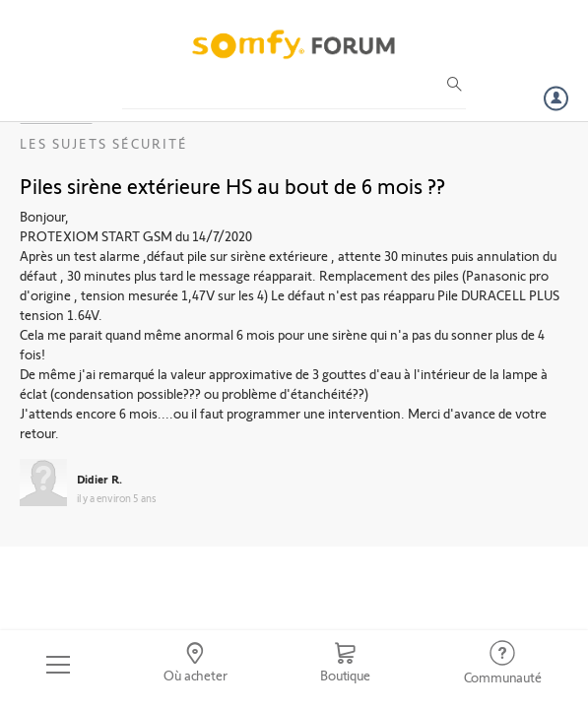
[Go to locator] (196, 665)
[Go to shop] (345, 665)
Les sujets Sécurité (104, 143)
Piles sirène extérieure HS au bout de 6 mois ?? (232, 185)
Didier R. (99, 479)
